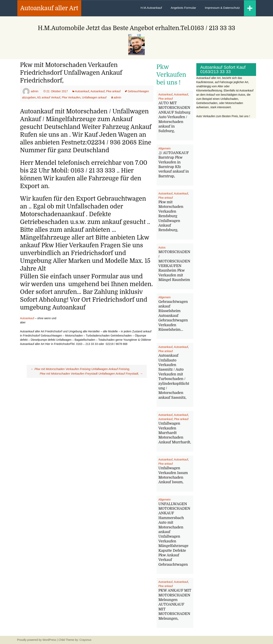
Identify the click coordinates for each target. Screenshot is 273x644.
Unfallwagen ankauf (94, 97)
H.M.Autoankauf (151, 8)
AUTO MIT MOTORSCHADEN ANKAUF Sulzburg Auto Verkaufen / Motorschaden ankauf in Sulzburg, (174, 117)
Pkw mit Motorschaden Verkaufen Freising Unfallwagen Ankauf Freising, (80, 369)
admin (34, 91)
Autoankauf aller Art (49, 8)
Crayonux (85, 640)
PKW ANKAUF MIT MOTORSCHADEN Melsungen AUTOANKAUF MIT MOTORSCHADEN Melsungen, (175, 604)
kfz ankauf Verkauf (49, 97)
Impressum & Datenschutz (222, 8)
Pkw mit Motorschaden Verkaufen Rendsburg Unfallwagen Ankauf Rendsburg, (171, 216)
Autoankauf (82, 91)
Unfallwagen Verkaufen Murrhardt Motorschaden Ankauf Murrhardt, (175, 433)
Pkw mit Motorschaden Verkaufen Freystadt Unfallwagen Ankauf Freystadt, (91, 374)
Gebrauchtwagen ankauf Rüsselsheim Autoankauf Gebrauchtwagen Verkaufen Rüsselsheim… (173, 316)
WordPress (49, 640)
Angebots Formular (183, 8)
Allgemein (165, 148)
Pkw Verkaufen (71, 97)
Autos (162, 247)
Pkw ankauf (113, 91)
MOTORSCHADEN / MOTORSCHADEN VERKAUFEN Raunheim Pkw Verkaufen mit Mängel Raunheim (174, 266)
